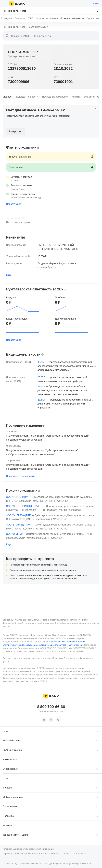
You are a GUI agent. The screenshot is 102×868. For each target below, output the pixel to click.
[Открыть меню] (5, 4)
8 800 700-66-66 (51, 707)
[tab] (7, 97)
